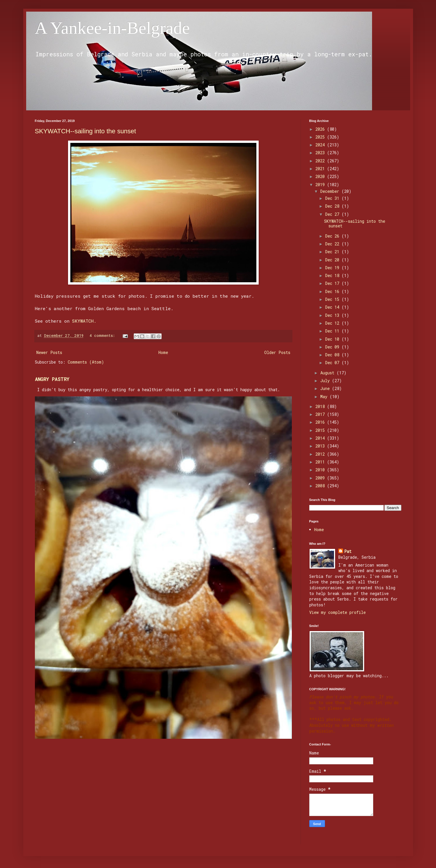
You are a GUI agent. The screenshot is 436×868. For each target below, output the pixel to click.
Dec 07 (333, 363)
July (326, 381)
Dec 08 (333, 355)
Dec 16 (333, 291)
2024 (321, 145)
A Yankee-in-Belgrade (112, 28)
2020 (321, 176)
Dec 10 (333, 339)
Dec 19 (333, 268)
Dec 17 (333, 283)
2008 (321, 486)
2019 (321, 185)
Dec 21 (333, 252)
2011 (321, 462)
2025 (321, 137)
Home (163, 352)
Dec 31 (333, 198)
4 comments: (103, 335)
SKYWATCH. (84, 321)
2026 (321, 129)
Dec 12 (333, 323)
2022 (321, 161)
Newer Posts (49, 352)
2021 (321, 169)
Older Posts (277, 352)
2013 (321, 446)
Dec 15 (333, 299)
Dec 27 (333, 214)
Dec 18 (333, 275)
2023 (321, 153)
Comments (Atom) (86, 362)
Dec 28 (333, 206)
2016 (321, 422)
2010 (321, 470)
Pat (348, 551)
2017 (321, 414)
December (331, 191)
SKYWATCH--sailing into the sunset (85, 131)
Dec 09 (333, 347)
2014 (321, 438)
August (328, 373)
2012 (321, 454)
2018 (321, 406)
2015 (321, 430)
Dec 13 (333, 315)
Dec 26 (333, 236)
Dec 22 (333, 244)
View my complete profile (337, 612)
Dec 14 (333, 307)
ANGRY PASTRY (52, 379)
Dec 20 (333, 260)
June (326, 388)
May (325, 397)
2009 (321, 478)
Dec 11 (333, 331)
